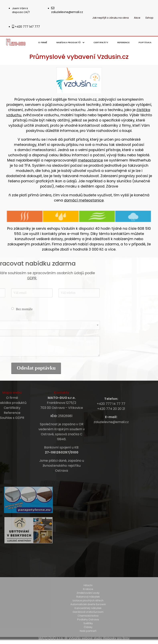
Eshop (149, 18)
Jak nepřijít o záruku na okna (110, 18)
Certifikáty (101, 42)
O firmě (43, 42)
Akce (137, 18)
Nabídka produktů (70, 42)
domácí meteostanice (84, 200)
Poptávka (145, 42)
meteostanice (90, 160)
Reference (123, 42)
